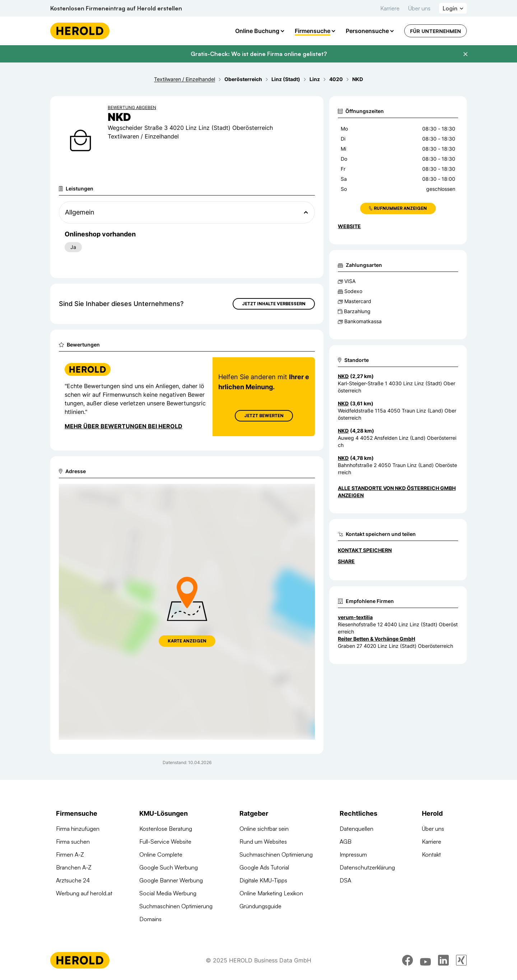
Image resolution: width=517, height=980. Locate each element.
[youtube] (425, 960)
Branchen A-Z (74, 867)
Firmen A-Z (70, 854)
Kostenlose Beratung (166, 829)
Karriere (390, 8)
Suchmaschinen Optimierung (176, 906)
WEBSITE (349, 226)
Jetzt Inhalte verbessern (274, 304)
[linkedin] (443, 960)
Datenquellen (357, 829)
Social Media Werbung (168, 893)
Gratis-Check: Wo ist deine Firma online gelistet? (259, 54)
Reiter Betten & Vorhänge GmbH (376, 639)
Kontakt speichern (365, 550)
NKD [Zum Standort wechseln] (343, 376)
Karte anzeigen (187, 641)
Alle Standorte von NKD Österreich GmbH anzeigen (397, 492)
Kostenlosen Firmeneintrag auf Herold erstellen (116, 8)
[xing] (461, 960)
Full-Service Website (165, 842)
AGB (346, 842)
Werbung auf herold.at (84, 893)
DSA (345, 880)
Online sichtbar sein (264, 829)
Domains (150, 919)
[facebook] (407, 960)
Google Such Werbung (169, 867)
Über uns (419, 8)
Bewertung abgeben (132, 107)
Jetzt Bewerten (264, 416)
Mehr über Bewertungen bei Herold (124, 426)
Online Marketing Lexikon (271, 893)
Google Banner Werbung (171, 880)
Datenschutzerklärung (367, 867)
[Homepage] (80, 31)
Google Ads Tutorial (264, 867)
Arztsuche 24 (73, 880)
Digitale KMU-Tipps (263, 880)
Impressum (353, 854)
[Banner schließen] (465, 54)
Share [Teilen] (346, 561)
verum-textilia (355, 617)
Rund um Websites (263, 842)
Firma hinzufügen (78, 829)
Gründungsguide (260, 906)
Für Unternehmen (436, 31)
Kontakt (431, 854)
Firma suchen (73, 842)
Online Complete (161, 854)
